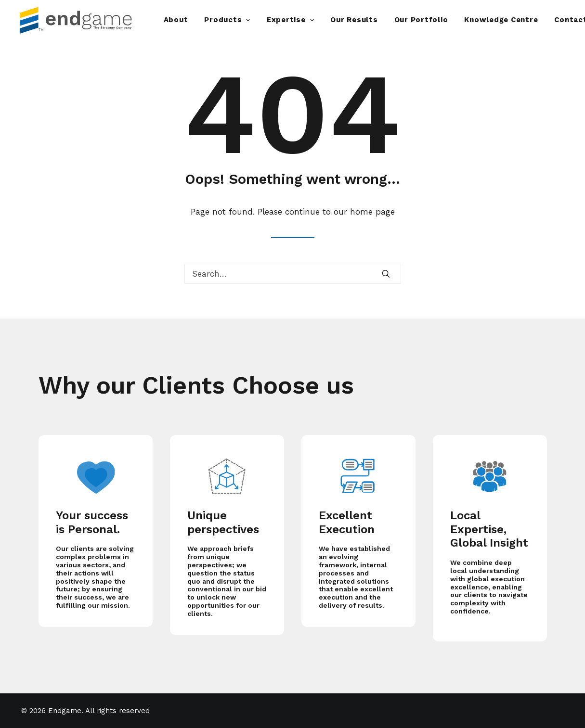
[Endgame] (83, 20)
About (176, 20)
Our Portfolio (421, 20)
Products (227, 20)
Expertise (290, 20)
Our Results (354, 20)
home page (372, 212)
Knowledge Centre (501, 20)
